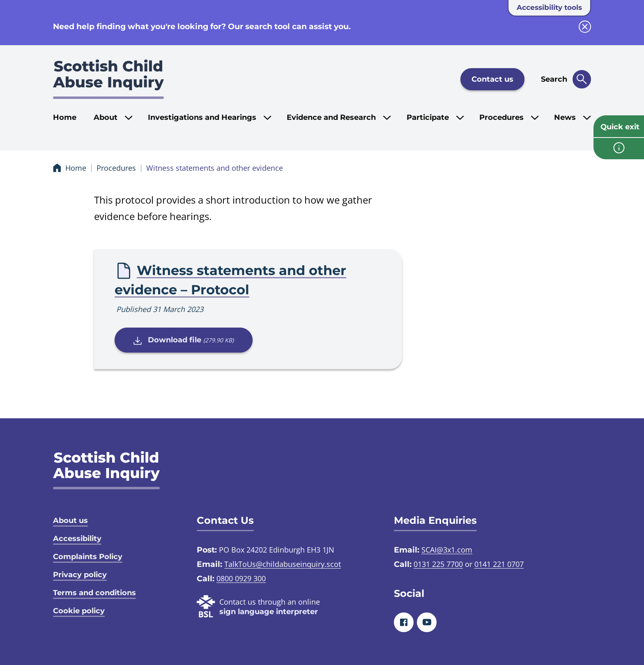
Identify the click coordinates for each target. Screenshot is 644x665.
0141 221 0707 (499, 564)
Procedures (116, 168)
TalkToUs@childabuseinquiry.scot (283, 564)
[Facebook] (404, 622)
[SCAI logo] (106, 470)
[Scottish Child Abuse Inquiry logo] (108, 79)
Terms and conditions (94, 593)
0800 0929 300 (241, 578)
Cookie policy (79, 611)
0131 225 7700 (438, 564)
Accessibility (77, 539)
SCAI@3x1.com (447, 550)
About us (70, 521)
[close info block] (585, 27)
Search (554, 79)
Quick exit (620, 127)
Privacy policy (80, 575)
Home (65, 117)
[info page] (619, 149)
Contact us (492, 79)
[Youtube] (427, 622)
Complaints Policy (88, 557)
